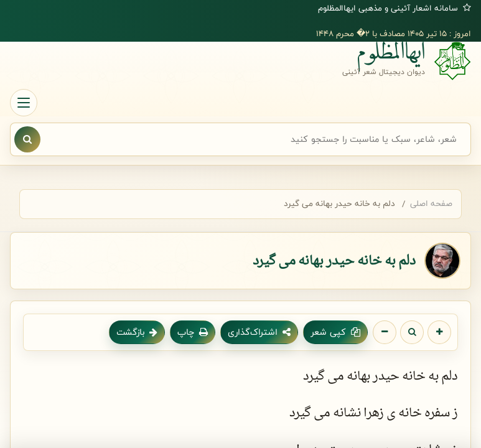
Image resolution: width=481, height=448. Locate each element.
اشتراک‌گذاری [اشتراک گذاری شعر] (259, 332)
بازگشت (137, 332)
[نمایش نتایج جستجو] (27, 139)
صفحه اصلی (431, 203)
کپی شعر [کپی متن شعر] (335, 332)
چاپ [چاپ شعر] (193, 332)
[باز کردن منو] (24, 103)
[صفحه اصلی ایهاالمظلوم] (240, 61)
